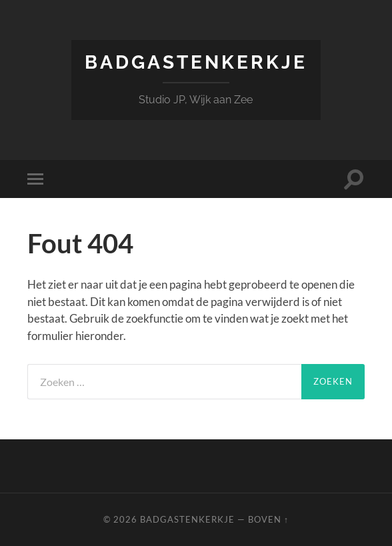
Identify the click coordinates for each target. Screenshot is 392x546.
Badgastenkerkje (196, 62)
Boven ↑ (268, 519)
